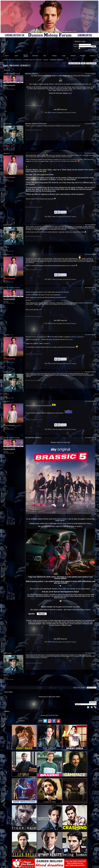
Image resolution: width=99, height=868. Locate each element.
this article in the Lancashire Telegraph (71, 159)
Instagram (60, 113)
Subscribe (93, 702)
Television (35, 56)
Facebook (67, 113)
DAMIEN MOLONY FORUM (32, 60)
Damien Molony (26, 56)
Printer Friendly (91, 63)
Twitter (54, 113)
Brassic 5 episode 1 (78, 337)
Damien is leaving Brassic (39, 337)
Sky (32, 76)
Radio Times (69, 339)
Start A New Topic (74, 63)
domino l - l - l (8, 153)
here (70, 93)
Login (94, 46)
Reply (83, 63)
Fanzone (83, 56)
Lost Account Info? (90, 51)
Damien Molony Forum (12, 74)
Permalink (88, 74)
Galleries (73, 56)
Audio (64, 56)
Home (7, 56)
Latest (16, 56)
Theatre (54, 56)
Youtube (74, 113)
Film (45, 56)
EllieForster (8, 124)
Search (92, 56)
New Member (92, 49)
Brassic (46, 60)
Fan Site (48, 112)
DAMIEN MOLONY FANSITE (12, 60)
